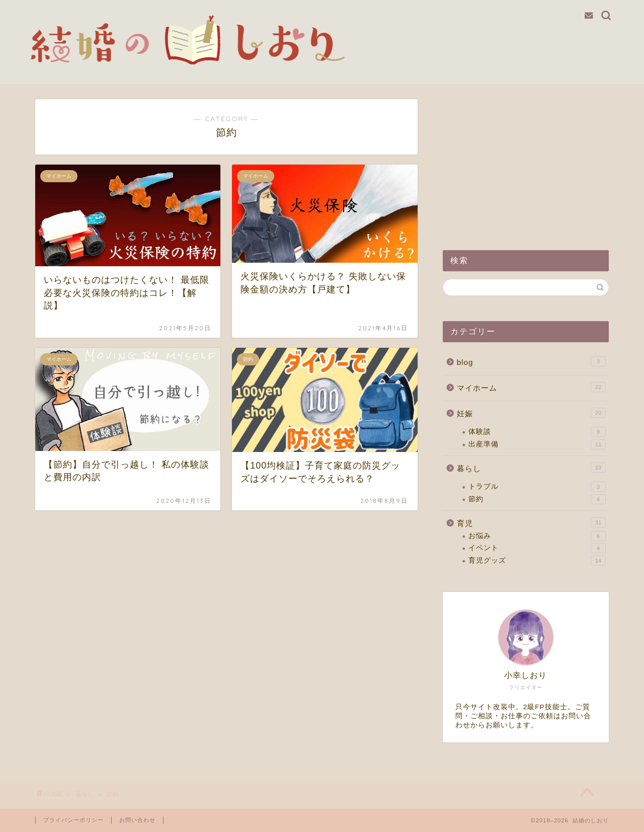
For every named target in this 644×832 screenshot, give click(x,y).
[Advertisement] (526, 162)
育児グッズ (537, 561)
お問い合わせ (137, 820)
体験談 (537, 432)
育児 (531, 522)
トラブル (537, 487)
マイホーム (531, 387)
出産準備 (537, 444)
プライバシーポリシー (73, 820)
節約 (537, 499)
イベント (537, 548)
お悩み (537, 536)
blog (531, 361)
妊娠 (531, 413)
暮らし (531, 468)
